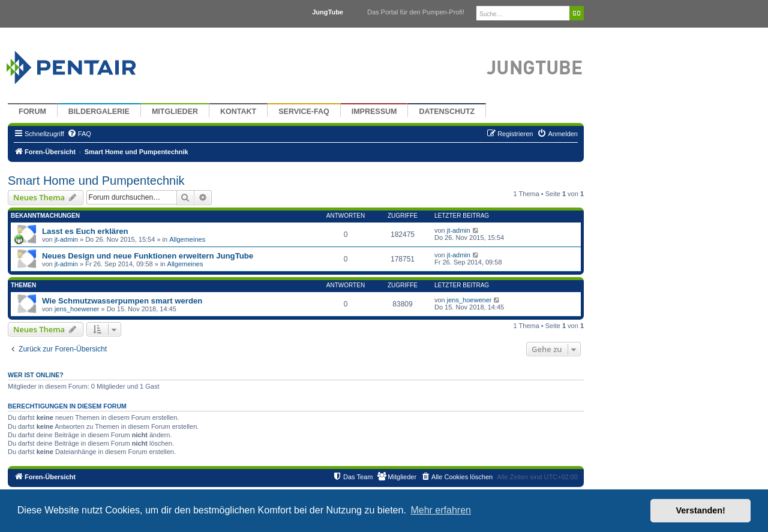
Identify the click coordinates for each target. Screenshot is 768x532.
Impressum (374, 112)
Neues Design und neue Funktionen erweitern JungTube (148, 256)
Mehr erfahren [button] (441, 510)
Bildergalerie (99, 112)
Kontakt (238, 112)
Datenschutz (447, 112)
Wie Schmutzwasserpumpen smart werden (122, 301)
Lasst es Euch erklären (85, 231)
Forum (32, 112)
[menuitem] (79, 134)
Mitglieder (175, 112)
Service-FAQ (304, 112)
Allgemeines (187, 239)
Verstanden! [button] (701, 510)
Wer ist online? (36, 375)
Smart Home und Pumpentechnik (96, 181)
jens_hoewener (77, 309)
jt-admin (66, 239)
